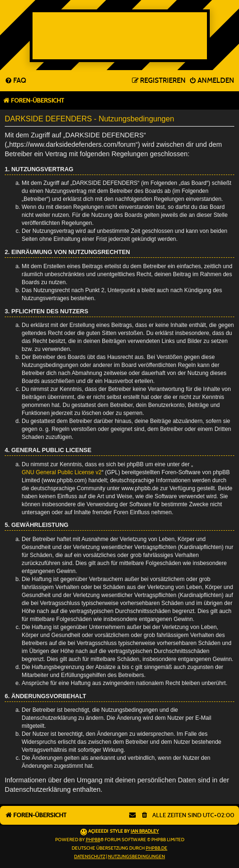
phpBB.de (157, 848)
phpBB (93, 840)
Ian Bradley (145, 831)
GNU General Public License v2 (62, 472)
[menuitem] (15, 81)
